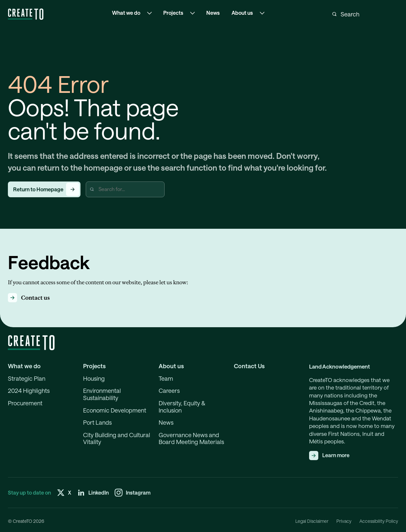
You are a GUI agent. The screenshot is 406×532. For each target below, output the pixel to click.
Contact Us (249, 366)
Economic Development (115, 410)
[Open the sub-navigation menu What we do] (149, 13)
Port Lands (97, 423)
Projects (94, 366)
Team (166, 379)
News (213, 13)
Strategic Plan (27, 379)
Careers (169, 391)
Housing (94, 379)
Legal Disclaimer (312, 521)
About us (171, 366)
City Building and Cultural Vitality (117, 439)
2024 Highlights (29, 391)
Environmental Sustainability (102, 394)
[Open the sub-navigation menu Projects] (192, 13)
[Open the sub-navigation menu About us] (262, 13)
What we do (24, 366)
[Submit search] (334, 14)
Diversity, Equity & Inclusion (182, 407)
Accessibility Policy (379, 521)
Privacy (344, 521)
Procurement (25, 403)
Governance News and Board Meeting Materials (191, 439)
